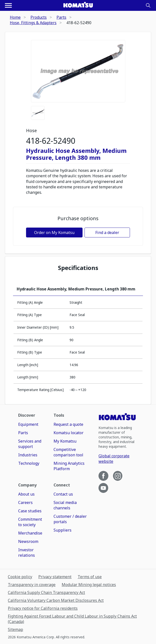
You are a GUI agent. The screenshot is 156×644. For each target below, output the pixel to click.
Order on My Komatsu (54, 233)
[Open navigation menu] (8, 5)
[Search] (148, 5)
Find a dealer (107, 233)
